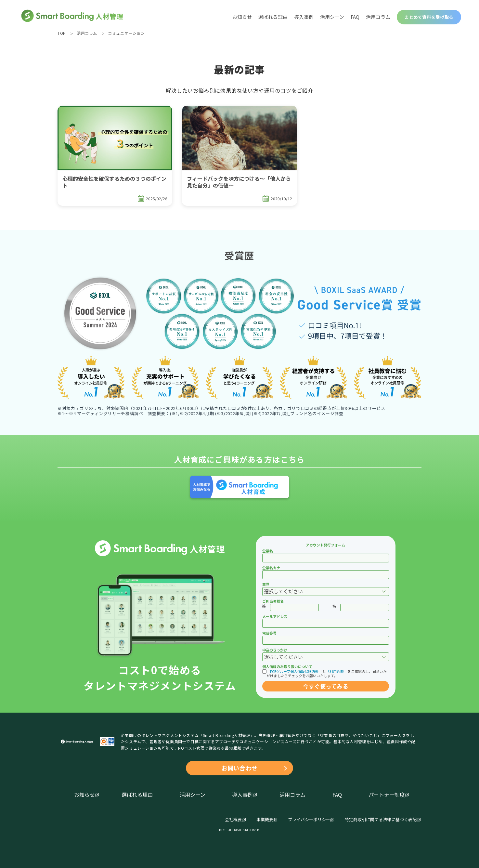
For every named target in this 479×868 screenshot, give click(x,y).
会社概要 (233, 820)
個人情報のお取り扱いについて (287, 666)
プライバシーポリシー (309, 820)
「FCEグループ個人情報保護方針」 (294, 671)
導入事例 (304, 17)
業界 (266, 584)
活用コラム (378, 17)
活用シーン (332, 17)
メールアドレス (275, 616)
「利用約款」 (337, 671)
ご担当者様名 (273, 601)
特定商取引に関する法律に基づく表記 (381, 820)
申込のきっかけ (275, 650)
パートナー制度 (387, 795)
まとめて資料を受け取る (429, 17)
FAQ (355, 17)
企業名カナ (271, 568)
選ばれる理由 (273, 17)
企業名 (268, 551)
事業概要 (265, 820)
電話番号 (269, 633)
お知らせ (242, 17)
